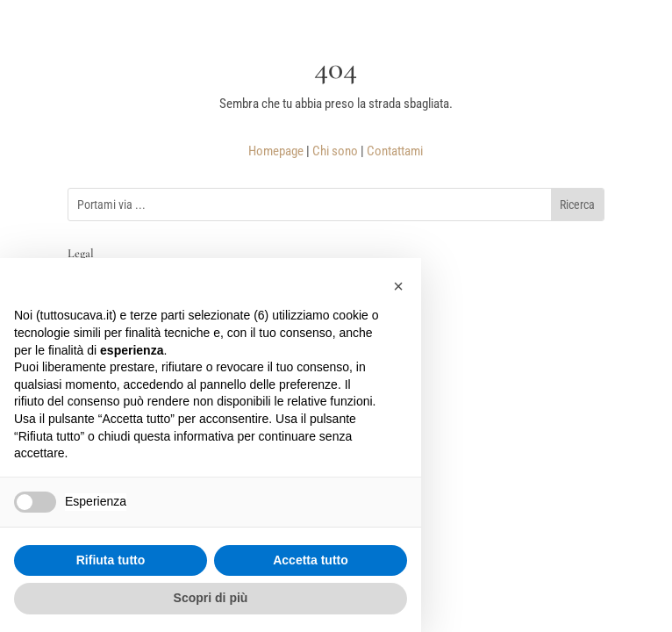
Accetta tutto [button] (311, 560)
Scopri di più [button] (211, 598)
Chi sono (335, 151)
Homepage (276, 151)
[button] (398, 286)
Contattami (395, 151)
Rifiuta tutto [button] (111, 560)
